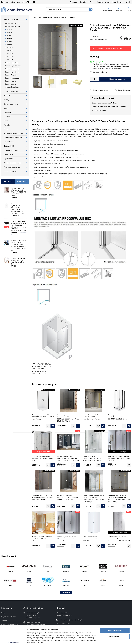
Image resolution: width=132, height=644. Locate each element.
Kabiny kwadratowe (12, 26)
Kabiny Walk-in (11, 75)
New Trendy (103, 40)
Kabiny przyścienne (12, 72)
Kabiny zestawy (11, 84)
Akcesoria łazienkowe (12, 167)
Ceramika (7, 112)
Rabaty (128, 2)
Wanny (6, 100)
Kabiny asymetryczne (13, 66)
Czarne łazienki (9, 142)
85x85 (9, 39)
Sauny (6, 121)
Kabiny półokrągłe (12, 23)
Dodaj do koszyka (117, 79)
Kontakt (100, 2)
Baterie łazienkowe (11, 104)
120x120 (10, 54)
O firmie (91, 2)
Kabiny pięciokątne (12, 69)
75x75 (9, 33)
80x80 (9, 35)
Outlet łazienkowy (11, 171)
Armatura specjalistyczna (13, 163)
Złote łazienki (9, 146)
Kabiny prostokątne (12, 63)
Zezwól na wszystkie (115, 615)
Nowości (83, 2)
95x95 (9, 45)
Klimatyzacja (8, 154)
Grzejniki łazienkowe (11, 150)
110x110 (10, 51)
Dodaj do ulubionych (100, 90)
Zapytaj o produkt (125, 90)
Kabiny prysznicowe (11, 19)
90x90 (9, 42)
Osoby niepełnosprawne (13, 138)
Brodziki (7, 96)
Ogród (6, 129)
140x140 (10, 60)
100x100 (10, 48)
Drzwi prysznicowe (11, 91)
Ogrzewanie (8, 159)
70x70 (9, 29)
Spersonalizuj (115, 621)
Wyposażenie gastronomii (13, 133)
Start (34, 18)
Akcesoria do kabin (12, 87)
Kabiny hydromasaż (12, 78)
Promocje (74, 2)
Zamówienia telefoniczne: (18, 2)
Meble (6, 108)
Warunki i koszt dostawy (114, 2)
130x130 (10, 57)
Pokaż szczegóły (33, 640)
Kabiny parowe (11, 81)
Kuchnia (7, 125)
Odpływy (7, 117)
